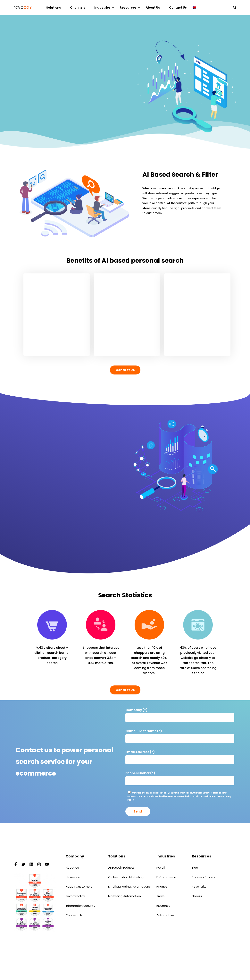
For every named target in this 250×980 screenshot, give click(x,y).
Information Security (80, 906)
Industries (102, 8)
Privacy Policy (75, 896)
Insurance (163, 906)
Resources (128, 8)
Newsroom (73, 877)
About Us (153, 8)
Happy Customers (79, 886)
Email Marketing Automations (129, 886)
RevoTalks (199, 886)
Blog (195, 868)
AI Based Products (121, 868)
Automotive (165, 915)
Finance (162, 886)
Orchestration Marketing (126, 877)
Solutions (54, 8)
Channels (78, 8)
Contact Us (178, 8)
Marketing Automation (125, 896)
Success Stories (203, 877)
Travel (161, 896)
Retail (161, 868)
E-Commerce (166, 877)
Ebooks (197, 896)
